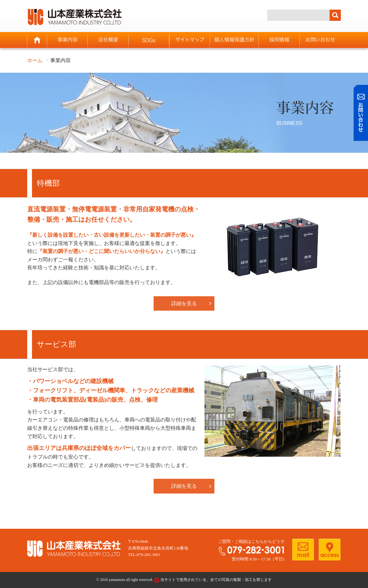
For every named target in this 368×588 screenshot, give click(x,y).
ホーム (37, 40)
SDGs (149, 40)
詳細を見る (184, 303)
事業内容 (67, 40)
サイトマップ (190, 40)
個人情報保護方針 (234, 40)
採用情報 (279, 40)
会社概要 (108, 40)
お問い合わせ (320, 40)
